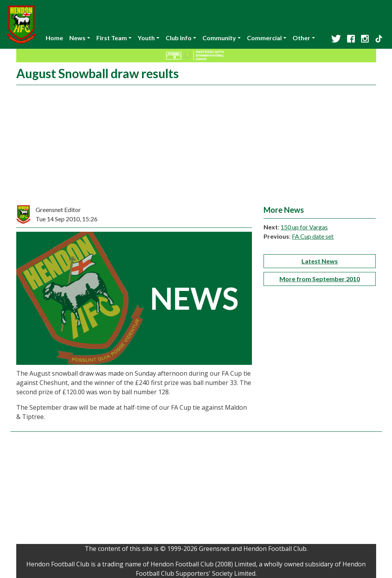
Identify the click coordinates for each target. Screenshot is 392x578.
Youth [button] (146, 38)
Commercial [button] (264, 38)
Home (54, 38)
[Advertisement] (196, 147)
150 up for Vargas (304, 227)
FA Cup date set (313, 236)
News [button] (77, 38)
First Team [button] (112, 38)
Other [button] (301, 38)
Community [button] (219, 38)
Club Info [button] (179, 38)
